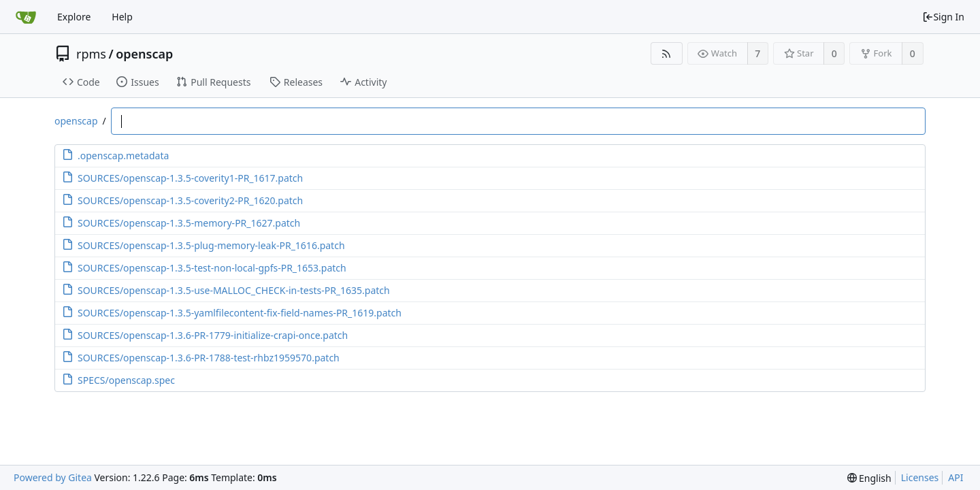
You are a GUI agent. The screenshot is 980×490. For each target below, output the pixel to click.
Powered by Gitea (53, 477)
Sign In (943, 17)
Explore (74, 17)
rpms (91, 54)
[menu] (869, 478)
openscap (144, 54)
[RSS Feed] (667, 53)
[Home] (26, 17)
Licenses (920, 477)
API (955, 477)
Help (122, 17)
